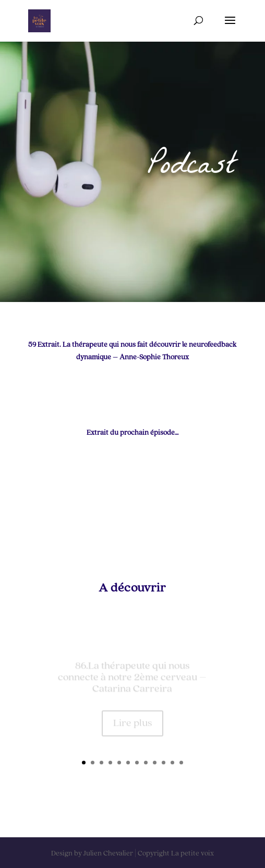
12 (181, 763)
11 (172, 763)
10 (164, 763)
